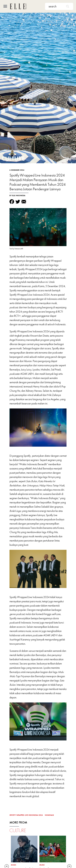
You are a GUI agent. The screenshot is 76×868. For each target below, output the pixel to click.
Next (69, 866)
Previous (7, 866)
